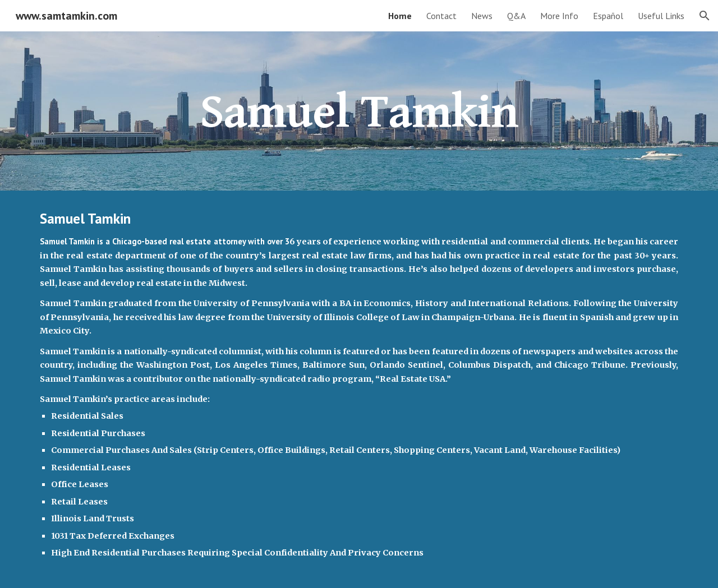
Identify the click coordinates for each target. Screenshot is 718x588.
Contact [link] (441, 16)
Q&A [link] (516, 16)
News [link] (482, 16)
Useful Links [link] (661, 16)
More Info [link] (559, 16)
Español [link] (608, 16)
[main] (359, 111)
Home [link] (400, 16)
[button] (705, 16)
